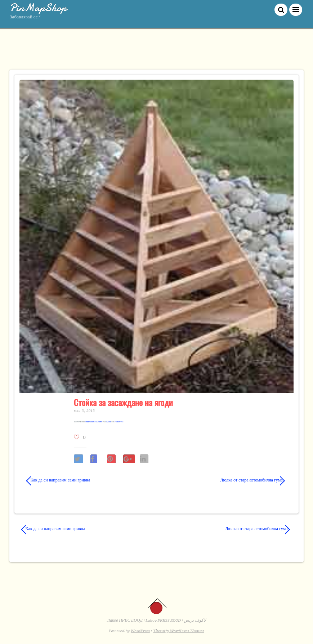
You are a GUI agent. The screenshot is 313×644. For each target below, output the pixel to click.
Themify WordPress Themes (179, 631)
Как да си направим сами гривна (58, 480)
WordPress (140, 631)
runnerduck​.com (94, 422)
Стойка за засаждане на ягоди (123, 402)
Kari (108, 422)
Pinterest (119, 422)
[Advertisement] (157, 52)
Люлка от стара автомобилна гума (223, 480)
